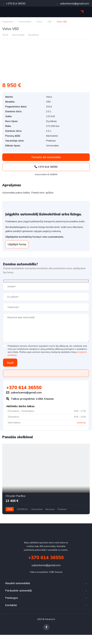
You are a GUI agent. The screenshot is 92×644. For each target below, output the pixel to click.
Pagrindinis (8, 22)
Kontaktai (11, 605)
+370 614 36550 (14, 3)
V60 (49, 22)
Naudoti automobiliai (18, 583)
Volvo (39, 22)
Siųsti (10, 363)
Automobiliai (25, 22)
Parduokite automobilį (18, 590)
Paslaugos (12, 598)
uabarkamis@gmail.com (73, 3)
